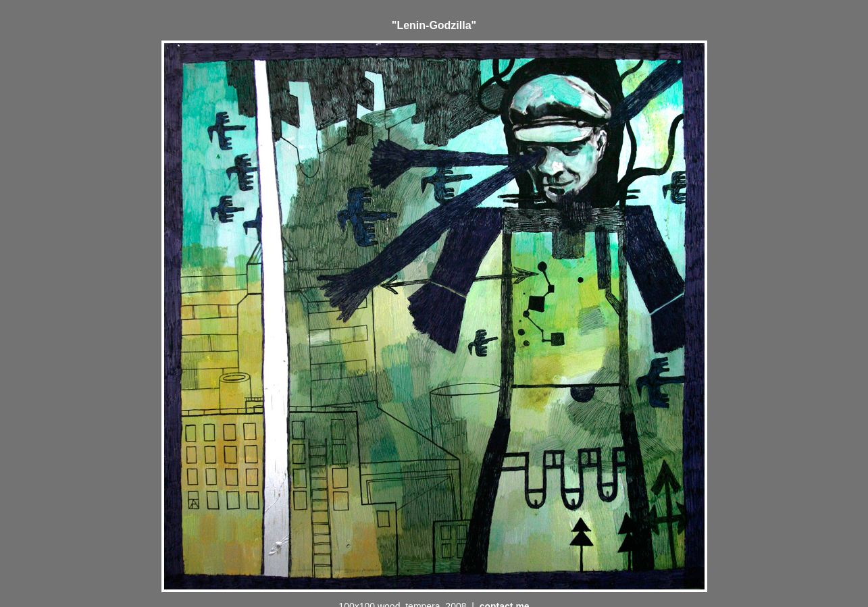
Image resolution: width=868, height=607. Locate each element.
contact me (505, 594)
